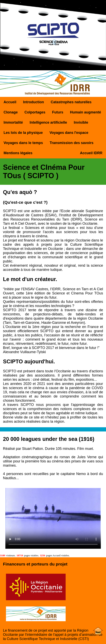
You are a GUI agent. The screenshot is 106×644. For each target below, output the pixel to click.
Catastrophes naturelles (71, 102)
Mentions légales (18, 153)
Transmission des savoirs (72, 143)
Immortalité (13, 122)
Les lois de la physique (23, 133)
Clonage (11, 112)
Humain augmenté (86, 112)
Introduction (34, 102)
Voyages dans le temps (23, 143)
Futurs (58, 112)
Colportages (35, 112)
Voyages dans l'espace (69, 133)
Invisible (81, 122)
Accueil (10, 102)
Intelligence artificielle (48, 122)
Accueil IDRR (91, 153)
